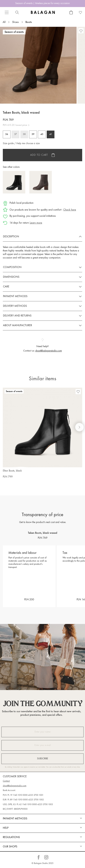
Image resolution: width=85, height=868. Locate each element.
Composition (12, 267)
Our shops (10, 847)
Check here (70, 210)
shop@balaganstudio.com (49, 351)
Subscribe (43, 759)
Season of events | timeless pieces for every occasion (42, 3)
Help (6, 828)
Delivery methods (15, 306)
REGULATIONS (11, 837)
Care (6, 287)
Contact (6, 781)
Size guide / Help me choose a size (21, 144)
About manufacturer (17, 325)
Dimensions (11, 277)
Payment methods (15, 296)
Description (11, 237)
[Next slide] (79, 427)
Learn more (36, 223)
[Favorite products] (81, 12)
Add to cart (39, 155)
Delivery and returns (17, 316)
